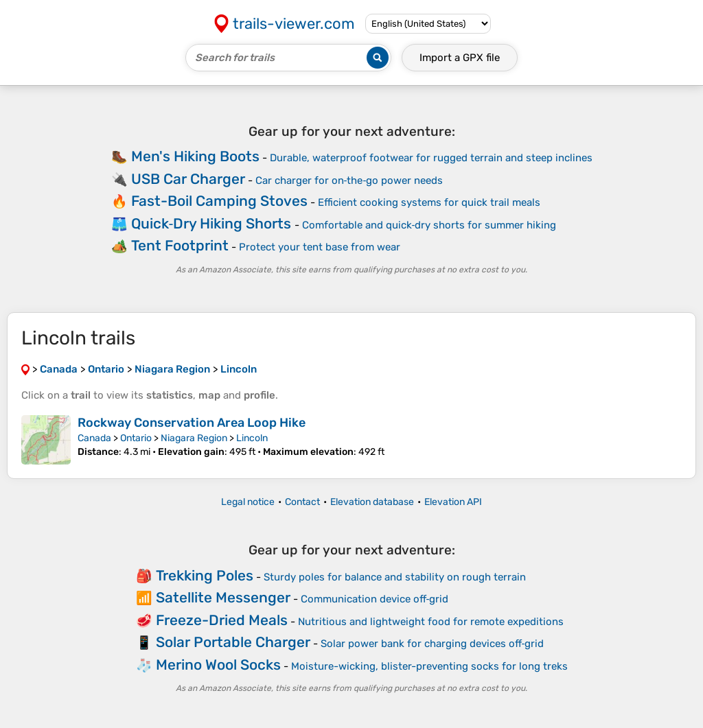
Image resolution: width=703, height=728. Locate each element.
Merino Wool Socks (218, 665)
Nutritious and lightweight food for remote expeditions (431, 622)
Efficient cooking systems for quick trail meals (429, 202)
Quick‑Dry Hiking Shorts (211, 223)
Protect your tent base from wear (320, 247)
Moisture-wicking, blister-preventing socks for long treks (429, 666)
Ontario (136, 438)
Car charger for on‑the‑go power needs (349, 180)
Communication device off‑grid (375, 599)
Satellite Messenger (223, 597)
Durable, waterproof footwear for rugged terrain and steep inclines (431, 158)
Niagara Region (194, 438)
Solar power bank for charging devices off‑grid (433, 644)
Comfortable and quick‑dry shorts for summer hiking (429, 225)
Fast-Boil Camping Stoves (219, 201)
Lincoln (252, 438)
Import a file (460, 58)
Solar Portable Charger (233, 642)
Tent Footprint (180, 245)
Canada (94, 438)
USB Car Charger (188, 179)
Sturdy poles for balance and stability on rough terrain (395, 577)
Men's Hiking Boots (195, 156)
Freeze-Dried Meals (222, 620)
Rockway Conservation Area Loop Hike (192, 423)
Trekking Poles (205, 575)
